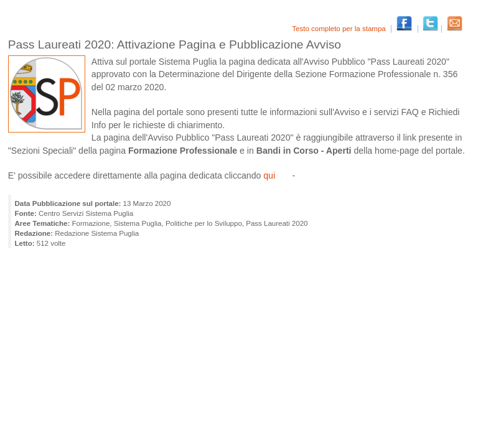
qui (269, 175)
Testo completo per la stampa (340, 29)
